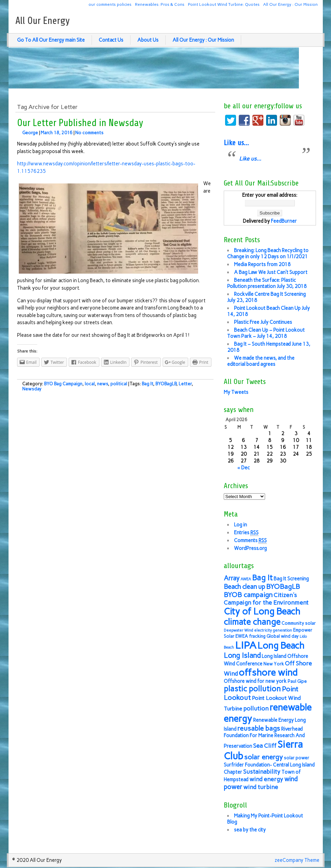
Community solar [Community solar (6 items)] (299, 623)
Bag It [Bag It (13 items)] (262, 578)
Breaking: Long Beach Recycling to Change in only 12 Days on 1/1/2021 (268, 253)
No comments (89, 133)
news (102, 384)
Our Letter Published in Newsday (80, 123)
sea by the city (250, 830)
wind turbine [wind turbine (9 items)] (261, 787)
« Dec (244, 468)
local (90, 384)
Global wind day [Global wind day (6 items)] (282, 636)
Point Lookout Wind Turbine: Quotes (224, 4)
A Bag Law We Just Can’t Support (271, 272)
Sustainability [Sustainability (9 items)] (262, 771)
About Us (148, 40)
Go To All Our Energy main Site (51, 40)
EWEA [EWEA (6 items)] (242, 636)
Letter (185, 384)
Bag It (147, 384)
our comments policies (110, 4)
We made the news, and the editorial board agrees (261, 361)
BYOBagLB (166, 384)
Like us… (236, 143)
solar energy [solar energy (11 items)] (264, 757)
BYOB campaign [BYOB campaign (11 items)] (248, 595)
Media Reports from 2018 (262, 264)
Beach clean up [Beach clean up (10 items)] (244, 587)
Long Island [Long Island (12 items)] (242, 655)
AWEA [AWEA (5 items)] (246, 579)
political (119, 384)
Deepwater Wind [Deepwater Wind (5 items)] (238, 630)
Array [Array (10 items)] (232, 578)
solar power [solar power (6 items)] (296, 758)
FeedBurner (284, 221)
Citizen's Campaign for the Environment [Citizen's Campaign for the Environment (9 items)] (266, 599)
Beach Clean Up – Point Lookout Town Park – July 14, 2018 (266, 333)
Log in (240, 525)
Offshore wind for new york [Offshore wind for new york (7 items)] (255, 681)
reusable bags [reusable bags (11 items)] (259, 728)
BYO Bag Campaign (63, 384)
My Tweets (236, 392)
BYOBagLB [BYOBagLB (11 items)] (283, 587)
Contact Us (111, 40)
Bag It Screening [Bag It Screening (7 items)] (291, 579)
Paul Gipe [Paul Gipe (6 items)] (297, 681)
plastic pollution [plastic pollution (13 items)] (252, 689)
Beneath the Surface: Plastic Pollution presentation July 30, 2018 (267, 283)
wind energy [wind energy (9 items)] (266, 779)
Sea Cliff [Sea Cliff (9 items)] (265, 746)
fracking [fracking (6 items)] (257, 636)
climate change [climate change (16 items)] (252, 622)
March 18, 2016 (57, 133)
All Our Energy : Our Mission (290, 4)
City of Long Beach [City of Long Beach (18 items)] (262, 611)
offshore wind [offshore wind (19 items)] (268, 672)
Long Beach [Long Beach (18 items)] (281, 646)
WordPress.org (250, 548)
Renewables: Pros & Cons (160, 4)
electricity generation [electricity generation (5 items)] (273, 630)
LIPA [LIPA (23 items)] (246, 645)
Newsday (32, 389)
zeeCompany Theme (297, 860)
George (30, 133)
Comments (250, 541)
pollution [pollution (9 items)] (256, 708)
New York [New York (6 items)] (274, 664)
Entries (246, 533)
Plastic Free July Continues (263, 322)
